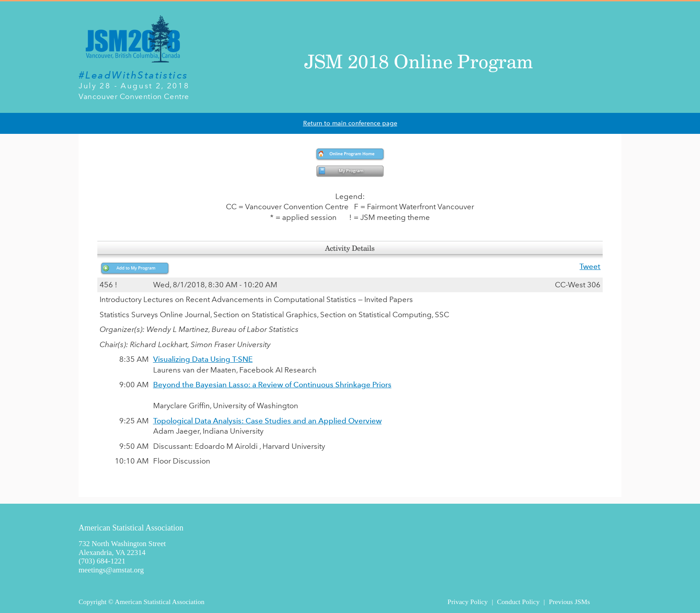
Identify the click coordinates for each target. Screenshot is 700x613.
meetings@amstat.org (111, 570)
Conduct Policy (518, 602)
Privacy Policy (467, 602)
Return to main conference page (350, 123)
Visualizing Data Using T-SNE (203, 359)
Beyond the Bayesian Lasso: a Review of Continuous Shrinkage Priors (272, 385)
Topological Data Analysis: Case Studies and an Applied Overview (267, 421)
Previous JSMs (569, 602)
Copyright (92, 602)
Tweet (590, 266)
